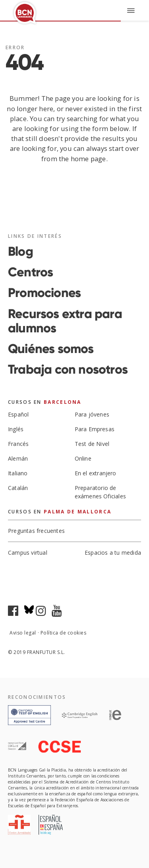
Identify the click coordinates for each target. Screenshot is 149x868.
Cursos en (45, 402)
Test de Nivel (92, 444)
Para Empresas (95, 429)
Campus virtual (28, 553)
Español (18, 414)
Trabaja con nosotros (68, 369)
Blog (20, 251)
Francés (18, 444)
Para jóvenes (92, 414)
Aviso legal (23, 633)
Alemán (18, 458)
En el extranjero (96, 473)
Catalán (18, 488)
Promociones (44, 293)
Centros (30, 272)
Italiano (18, 473)
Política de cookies (64, 633)
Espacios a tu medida (113, 553)
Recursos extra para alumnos (65, 321)
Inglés (16, 429)
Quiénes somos (51, 349)
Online (83, 458)
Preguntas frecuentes (36, 531)
